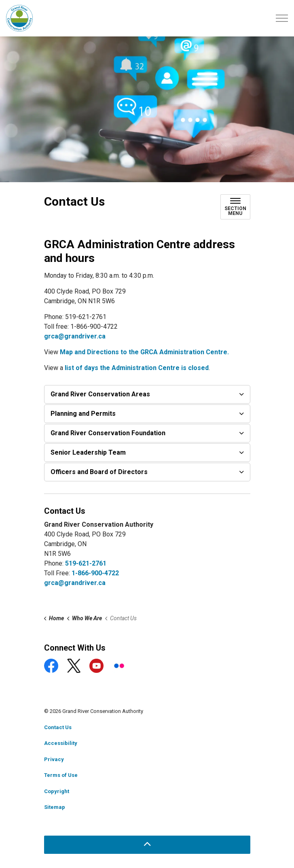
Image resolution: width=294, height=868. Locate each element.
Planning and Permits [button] (83, 414)
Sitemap (55, 807)
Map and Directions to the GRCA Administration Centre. (144, 352)
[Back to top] (147, 845)
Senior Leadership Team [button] (88, 452)
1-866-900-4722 (95, 573)
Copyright (57, 791)
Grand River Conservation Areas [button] (100, 394)
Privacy (54, 759)
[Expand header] (282, 18)
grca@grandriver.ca (75, 336)
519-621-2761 (86, 563)
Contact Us (58, 727)
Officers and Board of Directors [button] (99, 472)
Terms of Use (61, 775)
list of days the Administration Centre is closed (137, 368)
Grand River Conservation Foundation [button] (108, 433)
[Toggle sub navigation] (235, 207)
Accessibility (61, 743)
